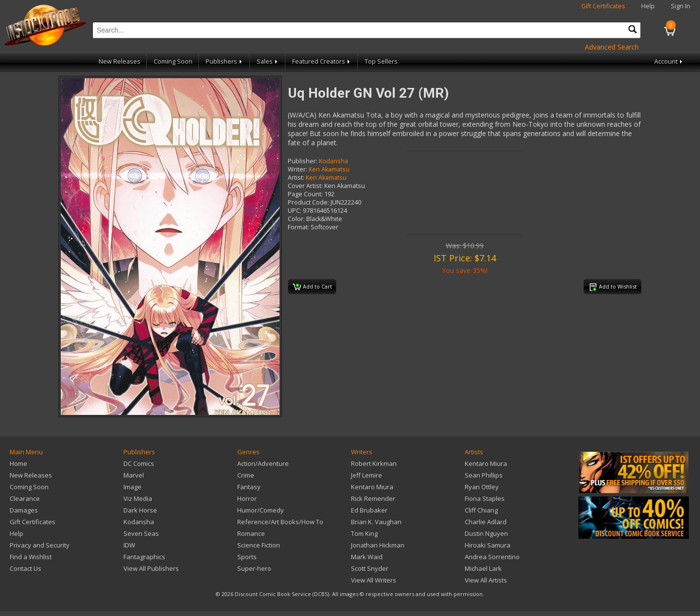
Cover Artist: (305, 186)
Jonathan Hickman (378, 545)
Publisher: (303, 161)
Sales (268, 61)
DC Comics (139, 463)
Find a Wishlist (31, 557)
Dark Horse (140, 510)
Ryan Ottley (482, 487)
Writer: (297, 169)
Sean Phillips (484, 475)
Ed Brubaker (369, 510)
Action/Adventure (263, 463)
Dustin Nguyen (486, 533)
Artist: (296, 178)
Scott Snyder (370, 568)
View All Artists (486, 580)
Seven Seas (141, 533)
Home (18, 463)
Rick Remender (373, 498)
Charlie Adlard (486, 522)
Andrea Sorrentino (492, 557)
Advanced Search (612, 47)
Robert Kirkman (374, 463)
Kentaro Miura (372, 487)
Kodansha (333, 161)
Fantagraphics (144, 557)
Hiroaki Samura (488, 545)
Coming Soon (173, 61)
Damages (24, 510)
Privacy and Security (40, 545)
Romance (251, 533)
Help (648, 6)
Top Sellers (381, 61)
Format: (298, 227)
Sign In (681, 6)
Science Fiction (259, 545)
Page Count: (305, 194)
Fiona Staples (485, 498)
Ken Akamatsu (329, 169)
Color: (296, 219)
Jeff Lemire (367, 475)
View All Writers (374, 580)
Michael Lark (483, 568)
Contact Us (26, 568)
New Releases (120, 61)
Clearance (25, 498)
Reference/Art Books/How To (280, 522)
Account (669, 61)
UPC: (295, 211)
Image (132, 487)
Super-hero (254, 568)
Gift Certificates (603, 6)
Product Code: (308, 202)
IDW (129, 545)
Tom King (364, 533)
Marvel (134, 475)
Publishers (225, 61)
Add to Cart (312, 287)
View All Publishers (151, 568)
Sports (247, 557)
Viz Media (138, 498)
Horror (247, 498)
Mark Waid (367, 557)
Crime (246, 475)
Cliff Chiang (481, 510)
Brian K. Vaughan (376, 522)
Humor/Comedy (261, 510)
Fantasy (249, 487)
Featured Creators (322, 61)
